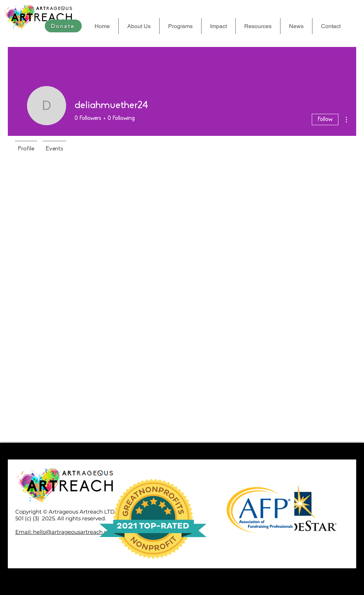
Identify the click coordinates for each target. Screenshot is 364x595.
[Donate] (63, 26)
